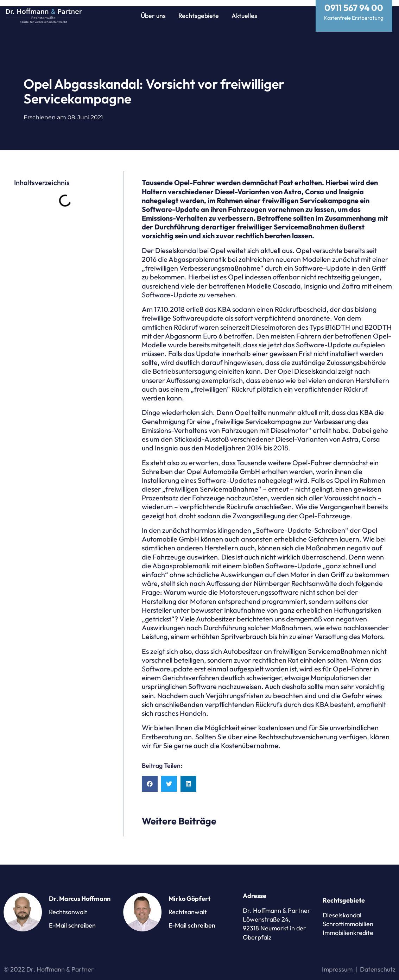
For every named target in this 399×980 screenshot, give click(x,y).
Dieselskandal (342, 909)
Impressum (337, 963)
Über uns (153, 16)
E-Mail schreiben (72, 919)
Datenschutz (378, 963)
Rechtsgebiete (199, 16)
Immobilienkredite (348, 926)
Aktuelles (244, 16)
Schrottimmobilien (348, 918)
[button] (150, 777)
